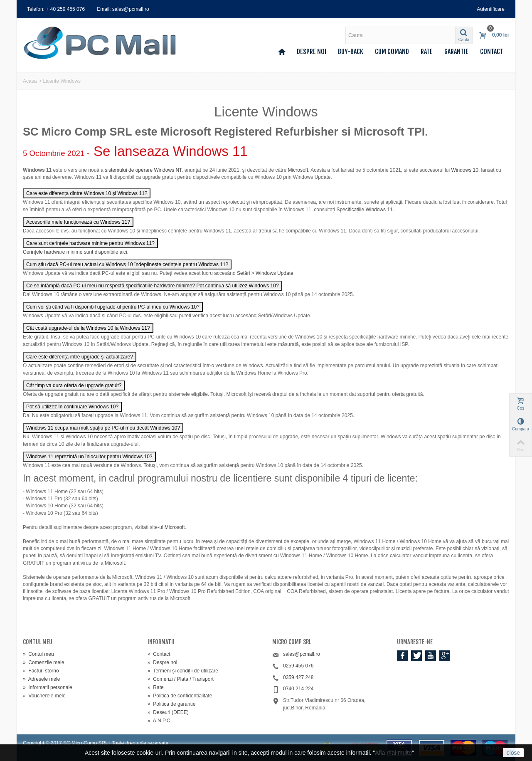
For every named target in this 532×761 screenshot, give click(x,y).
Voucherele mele (44, 696)
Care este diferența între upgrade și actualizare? (80, 357)
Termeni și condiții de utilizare (183, 671)
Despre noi (312, 52)
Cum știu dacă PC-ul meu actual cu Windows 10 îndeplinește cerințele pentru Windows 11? (127, 264)
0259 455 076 (298, 666)
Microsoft (298, 170)
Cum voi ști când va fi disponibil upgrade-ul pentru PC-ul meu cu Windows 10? (113, 307)
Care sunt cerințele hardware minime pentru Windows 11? (90, 243)
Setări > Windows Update (265, 273)
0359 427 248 (298, 677)
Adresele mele (41, 679)
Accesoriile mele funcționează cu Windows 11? (78, 222)
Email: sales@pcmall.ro (123, 9)
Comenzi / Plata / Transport (181, 679)
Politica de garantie (171, 704)
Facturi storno (41, 671)
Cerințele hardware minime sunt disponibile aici (75, 252)
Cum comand (392, 52)
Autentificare (491, 9)
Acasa (30, 81)
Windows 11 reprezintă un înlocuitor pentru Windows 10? (89, 457)
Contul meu (38, 654)
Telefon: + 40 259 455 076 (56, 9)
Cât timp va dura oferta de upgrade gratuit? (74, 385)
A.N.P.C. (160, 721)
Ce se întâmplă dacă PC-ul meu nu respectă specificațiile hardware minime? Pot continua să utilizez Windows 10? (153, 286)
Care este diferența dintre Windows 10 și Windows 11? (87, 193)
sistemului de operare (129, 170)
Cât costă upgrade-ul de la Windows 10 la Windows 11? (88, 328)
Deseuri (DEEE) (168, 712)
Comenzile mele (43, 662)
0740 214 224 (298, 689)
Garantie (456, 52)
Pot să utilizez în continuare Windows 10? (72, 407)
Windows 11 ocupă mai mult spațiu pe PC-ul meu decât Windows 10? (103, 428)
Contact (492, 52)
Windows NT (168, 170)
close (514, 753)
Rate (427, 52)
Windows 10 (465, 170)
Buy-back (351, 52)
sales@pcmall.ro (302, 654)
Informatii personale (48, 687)
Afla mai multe (393, 753)
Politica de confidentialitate (180, 696)
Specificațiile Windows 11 (364, 210)
